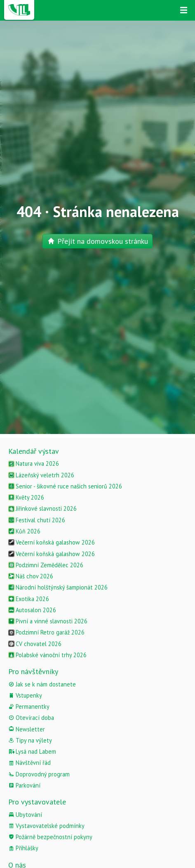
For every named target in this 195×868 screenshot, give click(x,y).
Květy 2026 (26, 497)
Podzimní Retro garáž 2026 (46, 632)
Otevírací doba (31, 718)
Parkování (24, 785)
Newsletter (27, 729)
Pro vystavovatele (37, 802)
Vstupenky (25, 695)
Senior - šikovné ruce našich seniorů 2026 (65, 486)
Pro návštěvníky (33, 671)
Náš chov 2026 (31, 576)
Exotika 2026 (29, 599)
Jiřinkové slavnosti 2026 (42, 508)
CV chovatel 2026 (35, 644)
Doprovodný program (39, 774)
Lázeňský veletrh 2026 (41, 475)
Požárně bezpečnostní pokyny (50, 837)
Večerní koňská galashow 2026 (52, 542)
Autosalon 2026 (32, 610)
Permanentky (29, 706)
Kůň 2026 (24, 531)
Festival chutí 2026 (37, 520)
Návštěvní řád (29, 763)
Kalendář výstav (34, 451)
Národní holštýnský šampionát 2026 (58, 587)
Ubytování (25, 815)
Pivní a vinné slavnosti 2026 (48, 621)
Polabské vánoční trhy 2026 (47, 655)
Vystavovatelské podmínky (46, 826)
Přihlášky (23, 848)
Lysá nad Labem (32, 751)
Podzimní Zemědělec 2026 (46, 565)
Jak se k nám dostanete (42, 684)
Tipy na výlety (30, 740)
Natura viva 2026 (34, 463)
